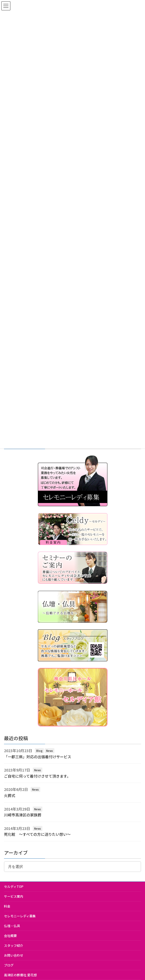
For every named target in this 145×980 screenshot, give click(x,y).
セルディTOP (14, 886)
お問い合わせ (14, 955)
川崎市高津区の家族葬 (23, 815)
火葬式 (10, 795)
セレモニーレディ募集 (20, 916)
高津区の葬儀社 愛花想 (20, 975)
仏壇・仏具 (12, 926)
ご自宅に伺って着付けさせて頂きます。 (37, 776)
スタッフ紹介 (14, 945)
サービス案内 (14, 896)
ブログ (9, 965)
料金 (7, 906)
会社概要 (10, 936)
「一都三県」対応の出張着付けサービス (38, 757)
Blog (39, 751)
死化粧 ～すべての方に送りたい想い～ (37, 834)
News (50, 751)
